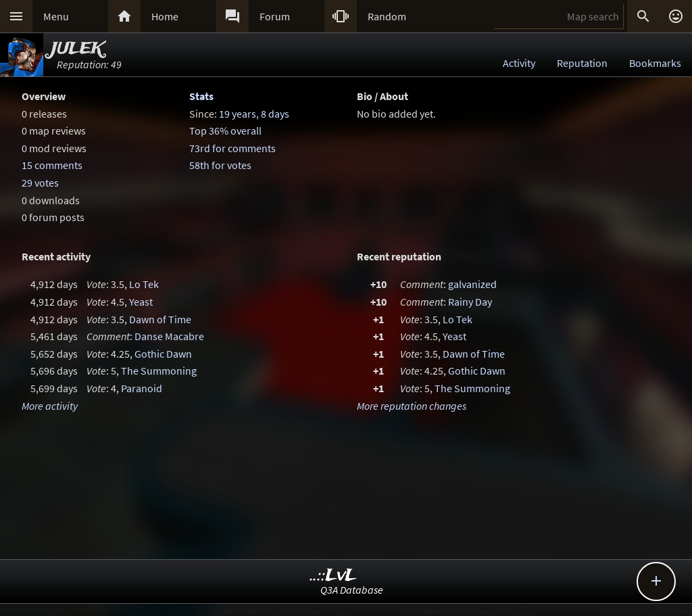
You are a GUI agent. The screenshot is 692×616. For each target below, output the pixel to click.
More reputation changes (412, 406)
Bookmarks (655, 63)
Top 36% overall (225, 131)
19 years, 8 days (254, 114)
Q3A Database (352, 590)
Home (165, 16)
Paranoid (142, 388)
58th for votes (220, 165)
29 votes (40, 183)
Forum (275, 16)
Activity (519, 63)
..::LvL (333, 576)
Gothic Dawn (163, 354)
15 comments (52, 165)
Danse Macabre (169, 336)
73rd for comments (232, 148)
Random (387, 16)
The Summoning (159, 371)
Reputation (582, 63)
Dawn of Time (160, 319)
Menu (56, 16)
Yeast (141, 302)
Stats (201, 96)
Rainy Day (470, 302)
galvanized (472, 284)
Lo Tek (144, 284)
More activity (50, 406)
